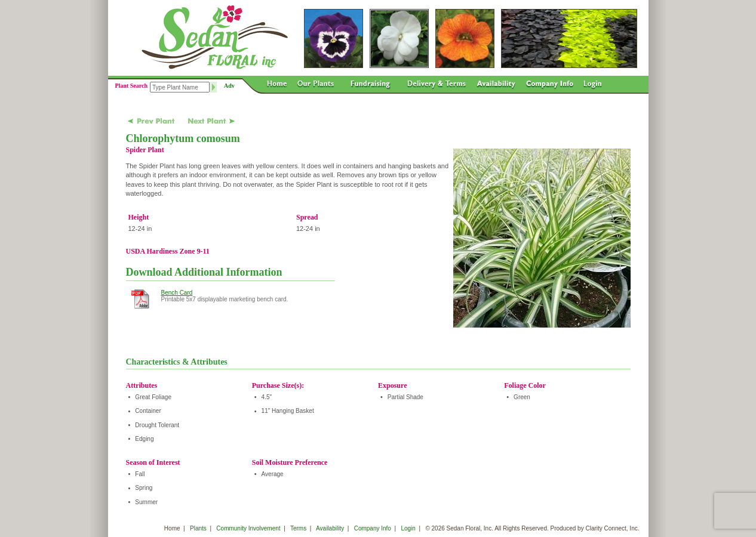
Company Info (373, 528)
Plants (198, 528)
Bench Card (177, 293)
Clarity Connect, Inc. (612, 528)
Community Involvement (248, 528)
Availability (330, 528)
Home (172, 528)
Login (408, 528)
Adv (229, 86)
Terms (298, 528)
